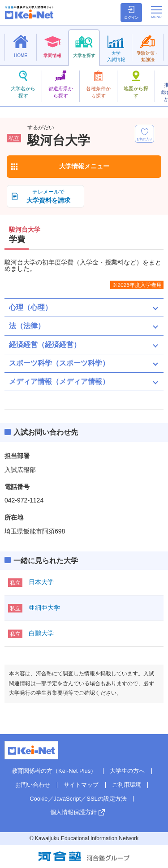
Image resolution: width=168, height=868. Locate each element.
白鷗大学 (41, 633)
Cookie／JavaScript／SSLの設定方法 (78, 799)
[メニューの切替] (156, 12)
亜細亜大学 (44, 608)
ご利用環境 (127, 785)
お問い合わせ (33, 785)
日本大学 (41, 582)
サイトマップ (81, 785)
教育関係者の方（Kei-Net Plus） (54, 771)
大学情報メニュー (84, 166)
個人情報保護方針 (73, 812)
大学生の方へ (127, 771)
